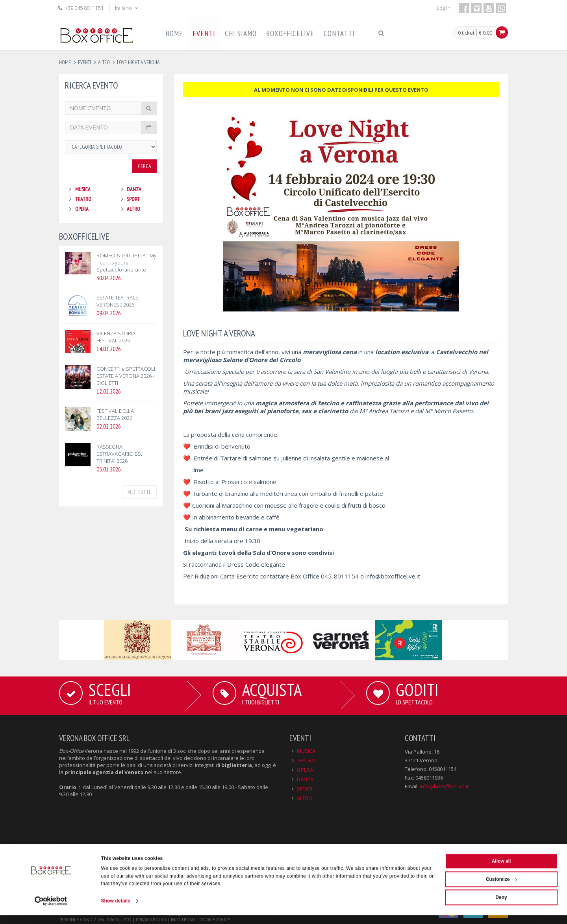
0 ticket (466, 33)
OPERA (82, 209)
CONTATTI (339, 33)
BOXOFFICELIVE (290, 33)
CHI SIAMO (241, 33)
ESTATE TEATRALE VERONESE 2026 (117, 301)
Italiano (127, 8)
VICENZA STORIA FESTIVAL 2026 (116, 337)
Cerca (145, 166)
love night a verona (138, 62)
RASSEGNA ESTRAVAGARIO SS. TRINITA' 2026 (119, 454)
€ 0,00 (485, 33)
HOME (174, 33)
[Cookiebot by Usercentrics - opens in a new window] (51, 910)
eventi (84, 62)
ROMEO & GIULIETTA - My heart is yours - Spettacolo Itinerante (126, 262)
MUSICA (83, 189)
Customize (502, 888)
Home (65, 62)
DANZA (134, 189)
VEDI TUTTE (139, 492)
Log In (444, 8)
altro (104, 62)
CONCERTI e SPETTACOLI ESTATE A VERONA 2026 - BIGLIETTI (126, 376)
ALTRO (133, 209)
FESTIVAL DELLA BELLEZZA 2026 (115, 414)
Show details (116, 910)
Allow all (501, 870)
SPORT (133, 199)
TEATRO (83, 199)
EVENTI (204, 33)
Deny (501, 906)
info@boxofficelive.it (393, 576)
